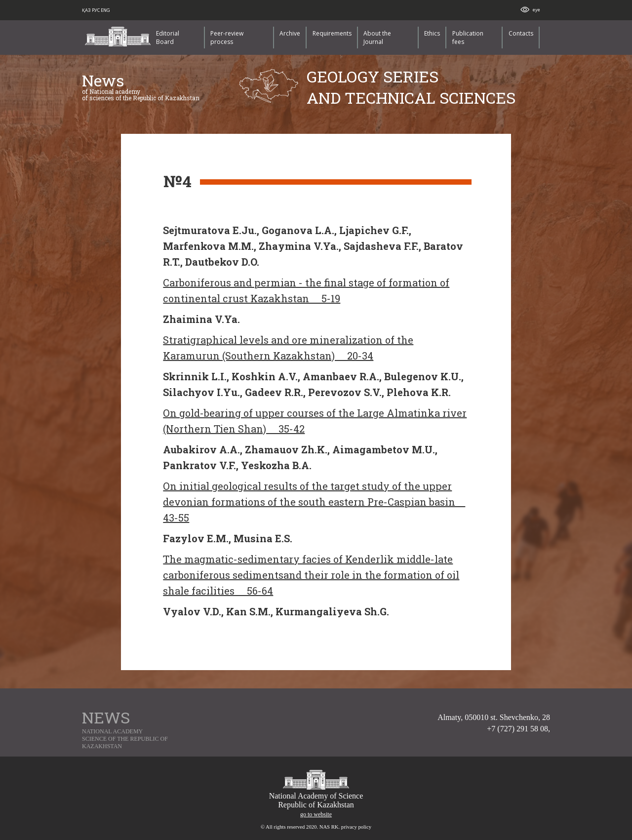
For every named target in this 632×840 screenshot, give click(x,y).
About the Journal (377, 38)
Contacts (521, 33)
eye (536, 10)
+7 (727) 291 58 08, (518, 729)
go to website (316, 814)
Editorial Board (168, 38)
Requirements (332, 33)
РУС (96, 10)
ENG (105, 10)
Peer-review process (227, 38)
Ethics (432, 33)
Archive (290, 33)
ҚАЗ (87, 10)
